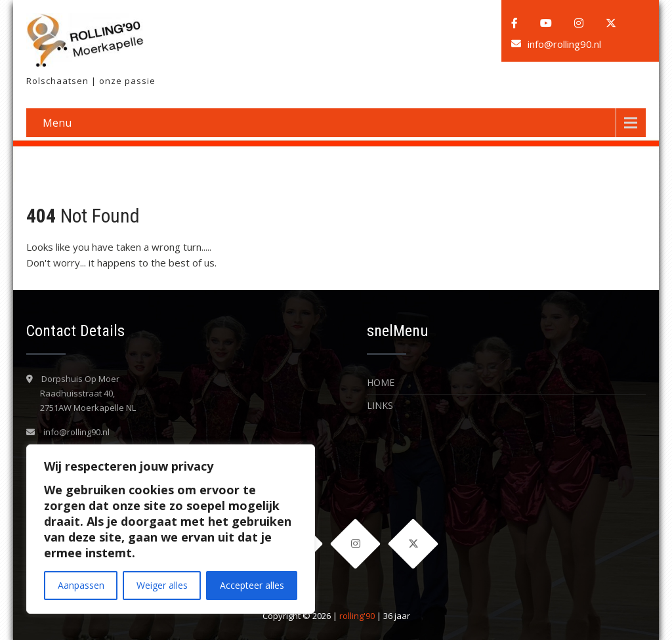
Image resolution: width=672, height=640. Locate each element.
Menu (57, 123)
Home (381, 382)
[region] (171, 529)
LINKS (380, 405)
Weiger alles (162, 585)
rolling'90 (357, 616)
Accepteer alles (252, 585)
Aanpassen (81, 585)
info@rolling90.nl (564, 44)
